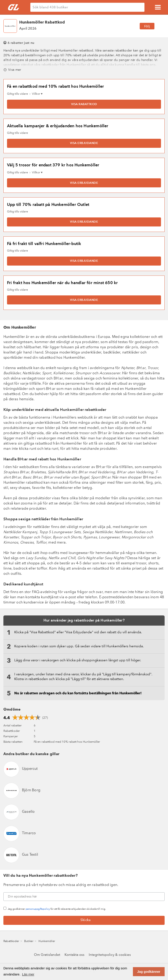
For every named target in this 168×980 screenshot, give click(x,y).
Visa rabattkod (84, 104)
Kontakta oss (74, 955)
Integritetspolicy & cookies (110, 955)
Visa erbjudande (84, 143)
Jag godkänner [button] (149, 972)
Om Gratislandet (47, 955)
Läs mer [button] (28, 974)
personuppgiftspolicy (38, 909)
